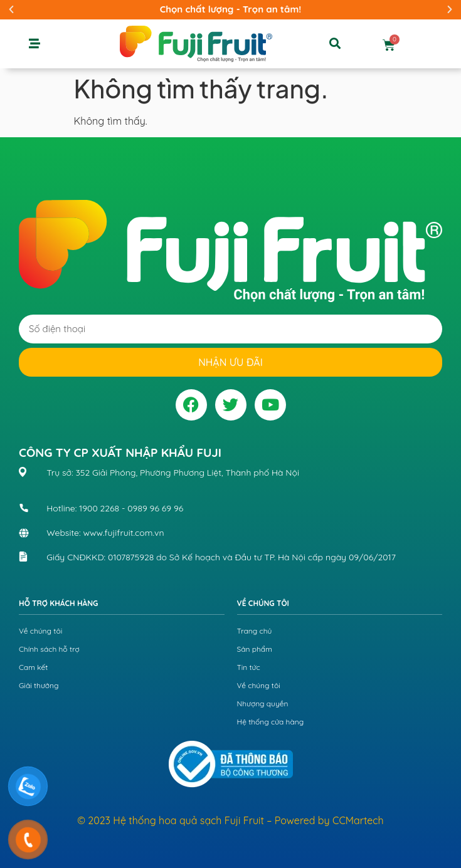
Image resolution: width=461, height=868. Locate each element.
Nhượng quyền (263, 703)
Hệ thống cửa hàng (271, 722)
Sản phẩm (255, 649)
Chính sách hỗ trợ (49, 649)
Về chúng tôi (40, 631)
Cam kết (33, 667)
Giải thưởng (39, 685)
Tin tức (249, 667)
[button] (11, 9)
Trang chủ (255, 631)
